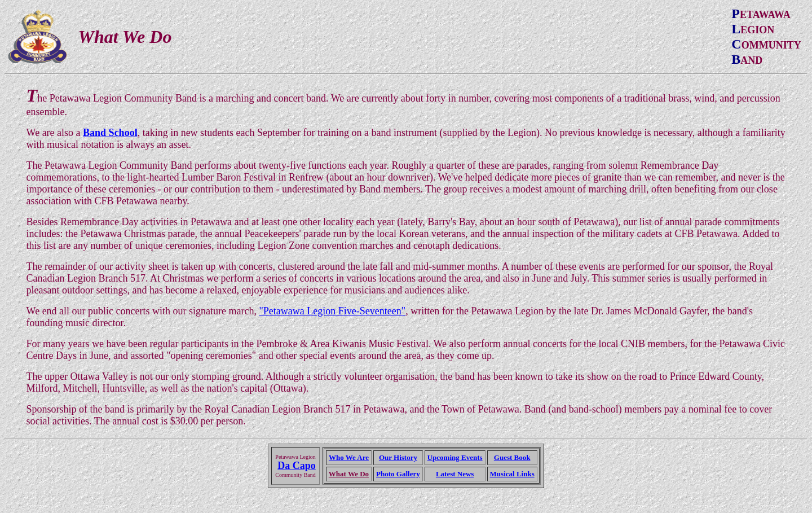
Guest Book (512, 457)
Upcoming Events (455, 457)
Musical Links (512, 474)
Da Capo (297, 466)
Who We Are (349, 457)
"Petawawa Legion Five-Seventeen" (333, 311)
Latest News (455, 474)
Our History (398, 457)
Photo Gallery (398, 474)
